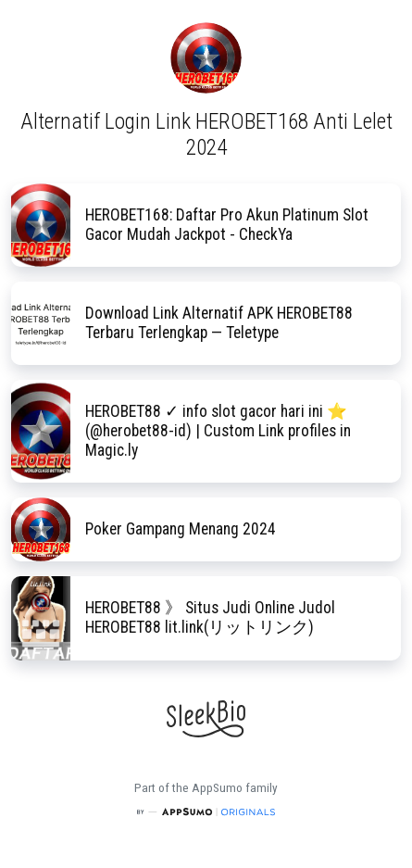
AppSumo (218, 788)
